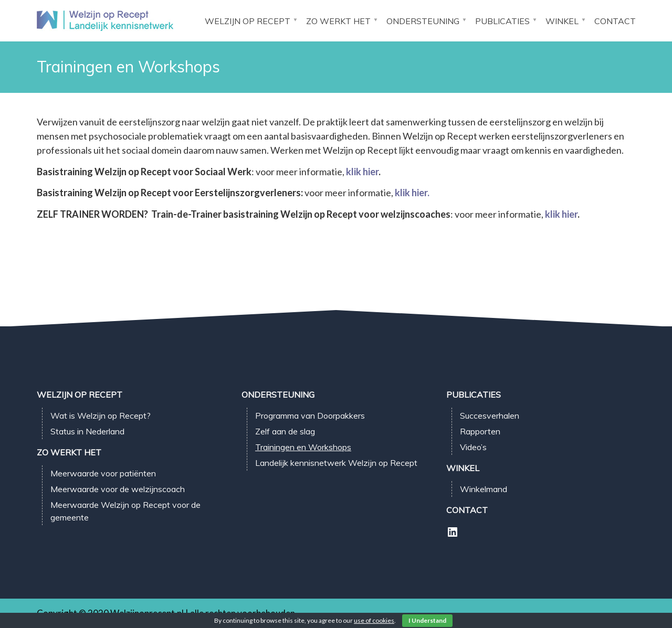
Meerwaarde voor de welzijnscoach (118, 489)
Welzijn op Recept (248, 21)
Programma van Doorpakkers (310, 416)
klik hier (362, 172)
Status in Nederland (87, 431)
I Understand (427, 620)
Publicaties (502, 21)
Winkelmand (484, 489)
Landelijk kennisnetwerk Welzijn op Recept (336, 463)
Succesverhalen (490, 416)
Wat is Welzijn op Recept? (101, 416)
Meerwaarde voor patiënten (103, 473)
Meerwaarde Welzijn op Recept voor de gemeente (125, 511)
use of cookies (374, 620)
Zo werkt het (338, 21)
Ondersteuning (423, 21)
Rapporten (480, 431)
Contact (615, 21)
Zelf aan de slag (285, 431)
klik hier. (412, 193)
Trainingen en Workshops (303, 447)
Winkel (562, 21)
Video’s (473, 447)
